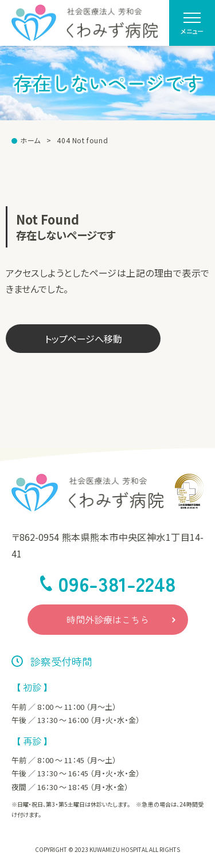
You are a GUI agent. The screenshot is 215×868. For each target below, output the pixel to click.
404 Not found (82, 140)
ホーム (30, 140)
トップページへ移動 (83, 339)
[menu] (192, 23)
